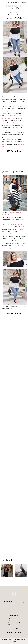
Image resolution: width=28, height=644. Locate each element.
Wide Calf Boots (19, 611)
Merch (9, 620)
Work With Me (6, 610)
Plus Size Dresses (20, 607)
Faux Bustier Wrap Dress (14, 224)
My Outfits (11, 618)
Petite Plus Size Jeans (14, 622)
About (3, 606)
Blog (3, 604)
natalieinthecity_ (10, 560)
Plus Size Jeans (19, 609)
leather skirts (12, 142)
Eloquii (20, 118)
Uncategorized (14, 12)
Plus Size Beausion (17, 173)
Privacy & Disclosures (8, 612)
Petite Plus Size (19, 605)
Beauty (10, 624)
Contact (4, 608)
